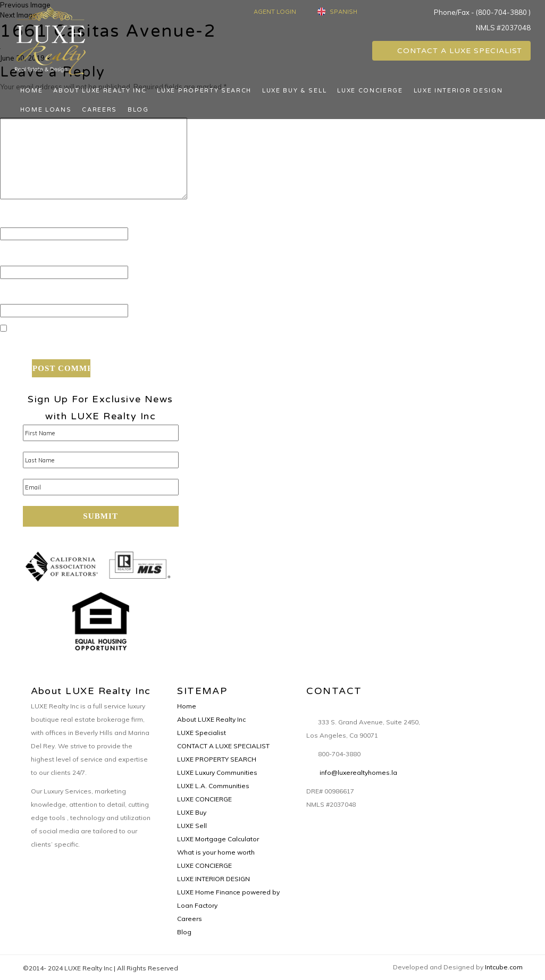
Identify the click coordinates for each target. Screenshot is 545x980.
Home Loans (46, 110)
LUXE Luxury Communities (217, 772)
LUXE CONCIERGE (370, 91)
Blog (138, 110)
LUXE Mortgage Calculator (218, 839)
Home (32, 91)
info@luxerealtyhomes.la (358, 772)
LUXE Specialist (202, 733)
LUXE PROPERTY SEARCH (204, 91)
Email (16, 257)
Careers (99, 110)
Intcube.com (504, 967)
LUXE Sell (192, 826)
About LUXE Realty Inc (100, 91)
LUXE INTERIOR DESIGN (458, 91)
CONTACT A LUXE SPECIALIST (451, 51)
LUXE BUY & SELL (294, 91)
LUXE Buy (192, 812)
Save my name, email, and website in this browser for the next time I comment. (181, 345)
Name (17, 218)
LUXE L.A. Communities (213, 786)
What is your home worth (216, 852)
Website (18, 295)
